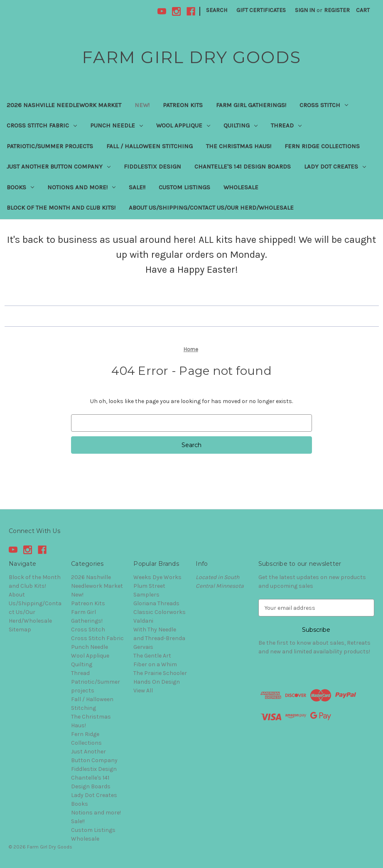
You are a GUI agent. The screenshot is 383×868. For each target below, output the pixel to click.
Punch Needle (117, 125)
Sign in (305, 10)
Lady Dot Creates (335, 166)
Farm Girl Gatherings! (251, 105)
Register (337, 10)
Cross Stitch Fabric (42, 125)
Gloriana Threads (156, 603)
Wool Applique (183, 125)
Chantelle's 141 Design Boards (243, 166)
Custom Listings (184, 187)
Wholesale (241, 187)
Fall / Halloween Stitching (150, 146)
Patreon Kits (183, 105)
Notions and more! (81, 187)
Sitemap (20, 630)
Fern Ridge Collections (322, 146)
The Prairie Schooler (160, 673)
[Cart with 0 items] (363, 10)
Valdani (143, 621)
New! (142, 105)
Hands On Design (157, 682)
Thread (286, 125)
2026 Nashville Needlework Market (64, 105)
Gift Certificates (261, 10)
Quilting (241, 125)
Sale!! (137, 187)
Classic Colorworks (160, 612)
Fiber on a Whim (155, 664)
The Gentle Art (152, 656)
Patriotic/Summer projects (50, 146)
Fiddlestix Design (152, 166)
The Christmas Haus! (239, 146)
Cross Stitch (324, 105)
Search (217, 10)
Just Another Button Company (59, 166)
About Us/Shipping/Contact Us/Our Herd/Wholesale (211, 208)
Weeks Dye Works (157, 577)
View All (143, 691)
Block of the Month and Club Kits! (61, 208)
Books (20, 187)
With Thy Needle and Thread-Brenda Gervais (159, 638)
